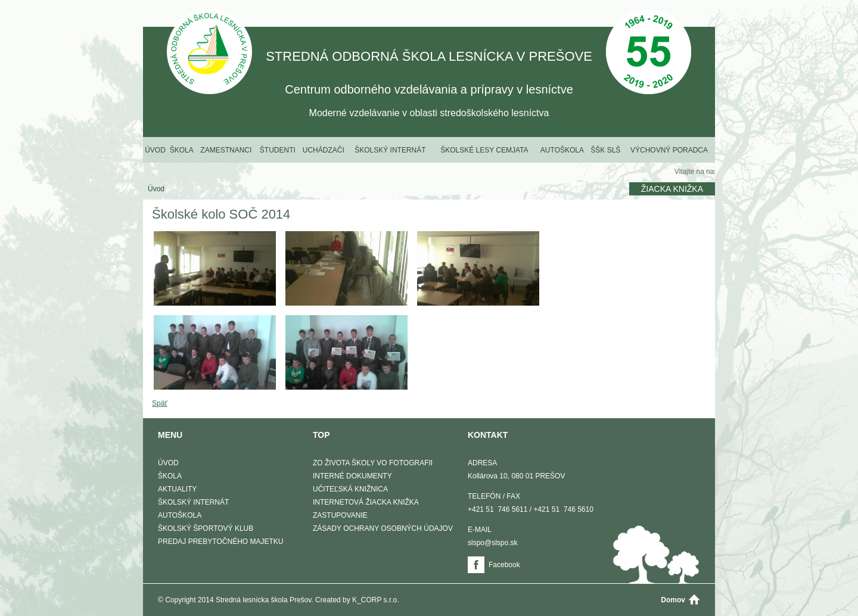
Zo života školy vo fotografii (373, 463)
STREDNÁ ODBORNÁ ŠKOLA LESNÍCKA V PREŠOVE (209, 53)
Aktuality (177, 489)
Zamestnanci (226, 150)
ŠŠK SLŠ (605, 150)
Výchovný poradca (669, 150)
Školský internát (390, 150)
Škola (182, 150)
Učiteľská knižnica (350, 489)
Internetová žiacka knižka (366, 502)
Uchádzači (324, 150)
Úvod (155, 150)
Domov (673, 600)
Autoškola (562, 150)
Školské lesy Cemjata (484, 150)
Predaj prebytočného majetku (220, 542)
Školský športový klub (206, 528)
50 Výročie (649, 53)
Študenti (278, 150)
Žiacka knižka (672, 189)
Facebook (504, 565)
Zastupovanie (340, 515)
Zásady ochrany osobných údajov (383, 528)
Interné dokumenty (352, 476)
